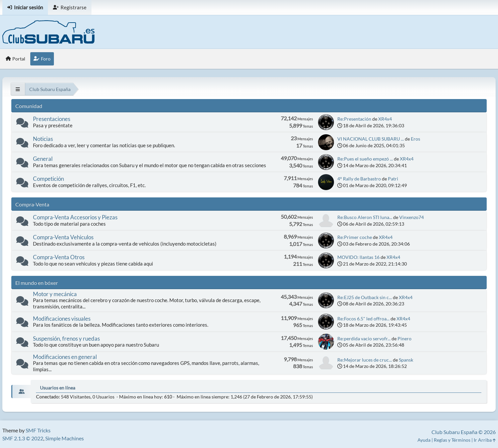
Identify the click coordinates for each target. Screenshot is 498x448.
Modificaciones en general (65, 357)
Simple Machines (65, 438)
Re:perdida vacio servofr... (364, 338)
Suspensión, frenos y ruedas (66, 338)
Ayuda (424, 440)
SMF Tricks (38, 430)
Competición (48, 179)
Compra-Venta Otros (59, 257)
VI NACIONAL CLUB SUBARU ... (371, 139)
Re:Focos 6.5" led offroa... (363, 319)
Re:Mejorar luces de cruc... (365, 360)
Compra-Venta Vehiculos (63, 237)
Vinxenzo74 (412, 217)
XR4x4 (385, 119)
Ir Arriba (485, 440)
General (43, 159)
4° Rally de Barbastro (360, 179)
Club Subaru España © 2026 (464, 432)
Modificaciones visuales (62, 319)
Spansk (406, 360)
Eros (415, 139)
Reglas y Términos (452, 440)
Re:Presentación (354, 119)
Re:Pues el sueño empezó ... (365, 159)
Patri (393, 179)
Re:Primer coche (355, 237)
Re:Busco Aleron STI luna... (365, 217)
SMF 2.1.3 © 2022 (23, 438)
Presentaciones (52, 119)
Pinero (405, 338)
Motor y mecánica (55, 294)
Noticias (43, 139)
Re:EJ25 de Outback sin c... (365, 297)
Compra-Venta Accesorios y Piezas (75, 217)
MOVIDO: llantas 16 (359, 257)
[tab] (21, 392)
